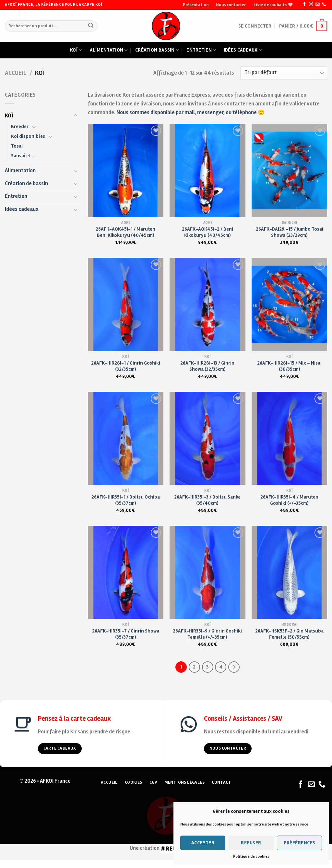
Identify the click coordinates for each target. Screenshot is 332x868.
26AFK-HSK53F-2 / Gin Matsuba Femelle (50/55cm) (289, 634)
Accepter (203, 843)
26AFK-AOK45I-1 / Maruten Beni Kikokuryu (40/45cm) (125, 232)
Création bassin (157, 50)
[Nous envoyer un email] (317, 5)
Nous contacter (231, 5)
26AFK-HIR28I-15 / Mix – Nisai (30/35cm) (289, 366)
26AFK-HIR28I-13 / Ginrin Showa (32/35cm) (207, 366)
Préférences (300, 843)
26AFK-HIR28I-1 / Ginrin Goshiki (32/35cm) (126, 366)
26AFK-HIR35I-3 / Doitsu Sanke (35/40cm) (207, 500)
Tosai (17, 146)
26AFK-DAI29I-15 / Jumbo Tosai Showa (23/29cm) (290, 232)
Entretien (201, 50)
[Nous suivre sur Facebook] (304, 5)
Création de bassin (26, 184)
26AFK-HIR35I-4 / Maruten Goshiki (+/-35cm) (289, 500)
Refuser (251, 843)
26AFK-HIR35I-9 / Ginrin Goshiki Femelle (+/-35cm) (207, 634)
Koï (76, 50)
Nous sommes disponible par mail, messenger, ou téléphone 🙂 (190, 113)
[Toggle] (76, 116)
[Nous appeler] (324, 5)
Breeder (20, 127)
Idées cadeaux (243, 50)
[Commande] (284, 73)
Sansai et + (23, 156)
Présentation (196, 5)
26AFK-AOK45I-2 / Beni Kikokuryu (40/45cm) (207, 232)
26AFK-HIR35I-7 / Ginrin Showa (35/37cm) (126, 634)
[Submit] (91, 26)
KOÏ (9, 116)
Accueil (16, 73)
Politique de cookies (251, 856)
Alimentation (109, 50)
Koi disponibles (28, 136)
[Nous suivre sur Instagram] (311, 5)
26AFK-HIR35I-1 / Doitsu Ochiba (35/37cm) (126, 500)
